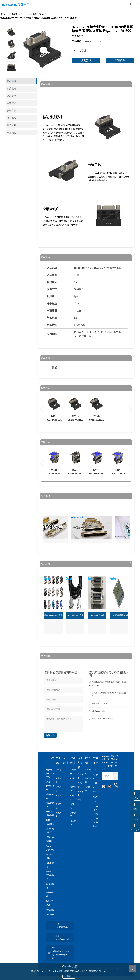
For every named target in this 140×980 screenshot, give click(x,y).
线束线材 (50, 915)
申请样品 (120, 60)
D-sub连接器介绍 (97, 615)
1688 (94, 792)
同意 (69, 976)
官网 (94, 770)
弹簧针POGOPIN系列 (50, 773)
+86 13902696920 (62, 927)
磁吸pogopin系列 (50, 786)
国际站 (95, 797)
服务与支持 (80, 763)
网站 (94, 802)
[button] (12, 68)
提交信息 (115, 778)
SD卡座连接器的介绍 (119, 615)
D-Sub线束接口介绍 (75, 615)
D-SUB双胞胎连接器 (36, 14)
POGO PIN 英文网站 (95, 822)
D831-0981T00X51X (93, 41)
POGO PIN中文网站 (95, 810)
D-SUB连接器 (15, 14)
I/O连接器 (50, 910)
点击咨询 (86, 60)
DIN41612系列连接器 (50, 875)
